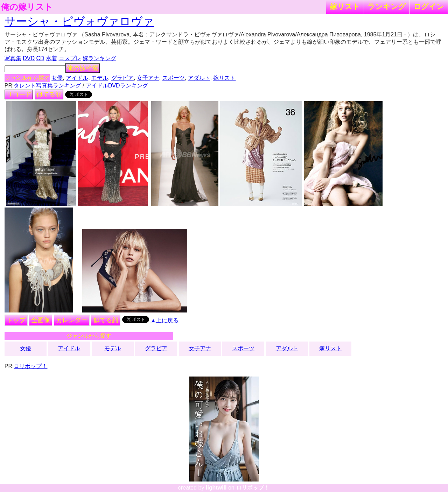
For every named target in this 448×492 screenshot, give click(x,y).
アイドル (77, 78)
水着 (51, 58)
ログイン (429, 6)
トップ (16, 320)
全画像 (41, 320)
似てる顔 (49, 94)
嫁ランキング (99, 58)
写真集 (13, 58)
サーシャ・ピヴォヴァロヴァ (79, 21)
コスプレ (70, 58)
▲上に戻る (164, 320)
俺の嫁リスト (27, 7)
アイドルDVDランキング (117, 86)
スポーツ (174, 78)
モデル (100, 78)
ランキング (387, 6)
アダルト (199, 78)
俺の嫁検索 (83, 68)
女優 (57, 78)
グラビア (122, 78)
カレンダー (72, 320)
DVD (29, 58)
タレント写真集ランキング (47, 86)
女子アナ (148, 78)
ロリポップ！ (30, 366)
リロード (19, 94)
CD (40, 58)
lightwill (216, 488)
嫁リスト (345, 6)
